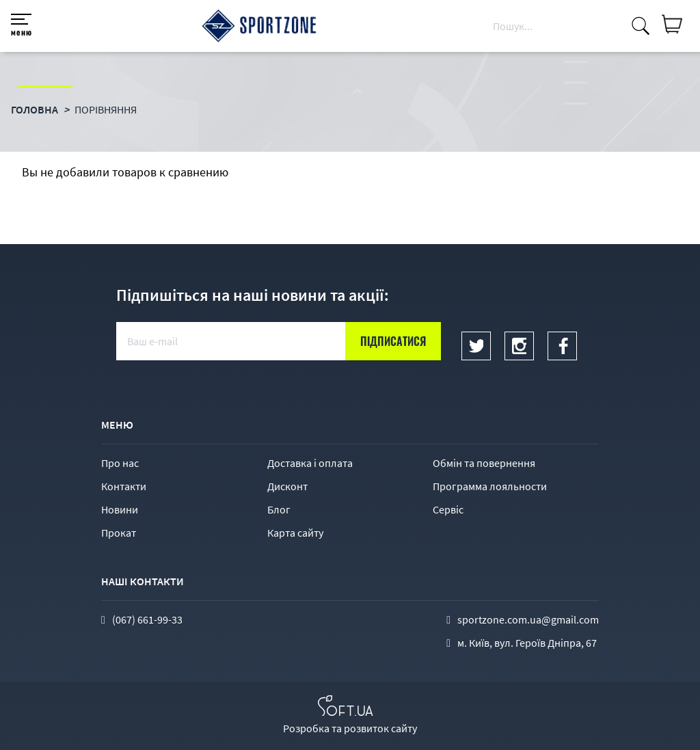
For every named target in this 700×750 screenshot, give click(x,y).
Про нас (120, 463)
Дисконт (287, 486)
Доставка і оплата (310, 463)
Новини (120, 509)
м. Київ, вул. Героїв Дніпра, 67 (527, 643)
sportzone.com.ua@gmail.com (528, 619)
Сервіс (448, 509)
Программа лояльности (490, 486)
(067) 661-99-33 (147, 619)
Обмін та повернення (484, 463)
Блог (279, 509)
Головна (35, 109)
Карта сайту (295, 533)
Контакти (124, 486)
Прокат (119, 533)
